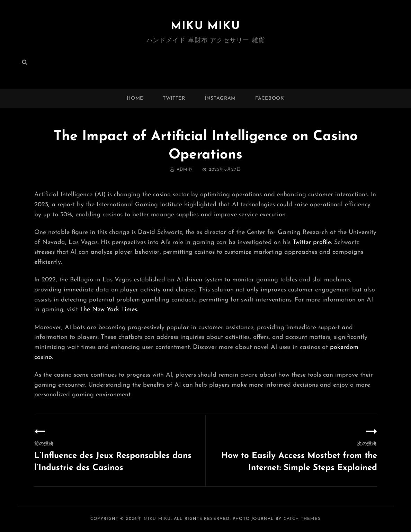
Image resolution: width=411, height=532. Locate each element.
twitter (174, 98)
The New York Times (109, 310)
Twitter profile (312, 242)
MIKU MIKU (205, 26)
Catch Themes (302, 519)
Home (135, 98)
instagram (220, 98)
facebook (270, 98)
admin (185, 170)
